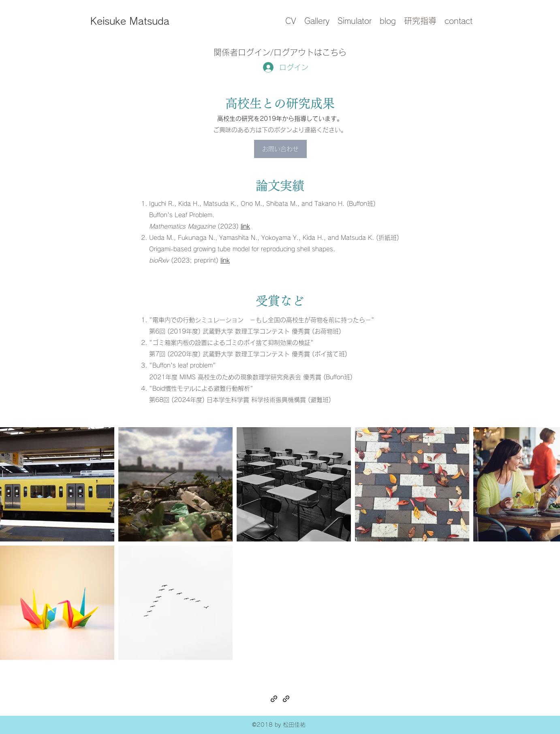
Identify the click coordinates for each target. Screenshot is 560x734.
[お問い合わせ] (280, 149)
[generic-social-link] (274, 699)
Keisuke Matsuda (130, 21)
